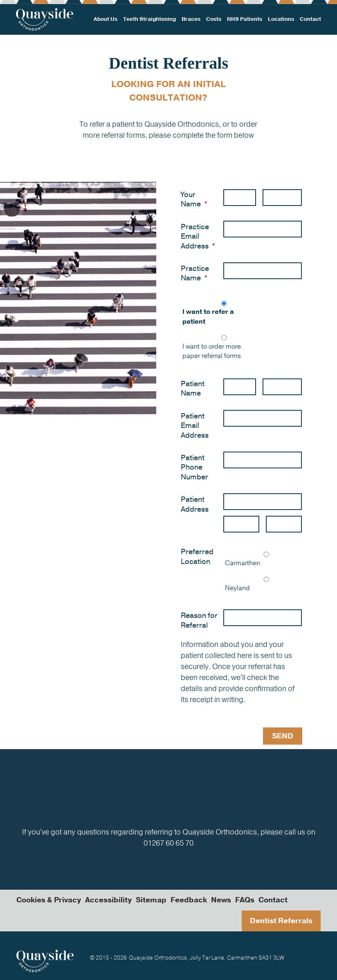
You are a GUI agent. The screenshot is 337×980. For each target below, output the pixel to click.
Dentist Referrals (281, 920)
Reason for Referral (199, 620)
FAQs (245, 899)
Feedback (189, 899)
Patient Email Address (195, 426)
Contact (310, 19)
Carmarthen (243, 563)
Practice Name (195, 273)
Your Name (194, 199)
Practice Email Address (198, 237)
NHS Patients (245, 19)
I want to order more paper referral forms (212, 351)
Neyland (237, 588)
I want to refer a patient (208, 317)
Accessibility (108, 899)
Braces (191, 19)
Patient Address (195, 504)
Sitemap (151, 899)
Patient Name (193, 389)
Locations (281, 19)
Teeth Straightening (149, 19)
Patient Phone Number (194, 468)
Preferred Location (197, 557)
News (221, 899)
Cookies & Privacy (49, 899)
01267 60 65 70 (168, 843)
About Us (106, 19)
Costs (214, 19)
